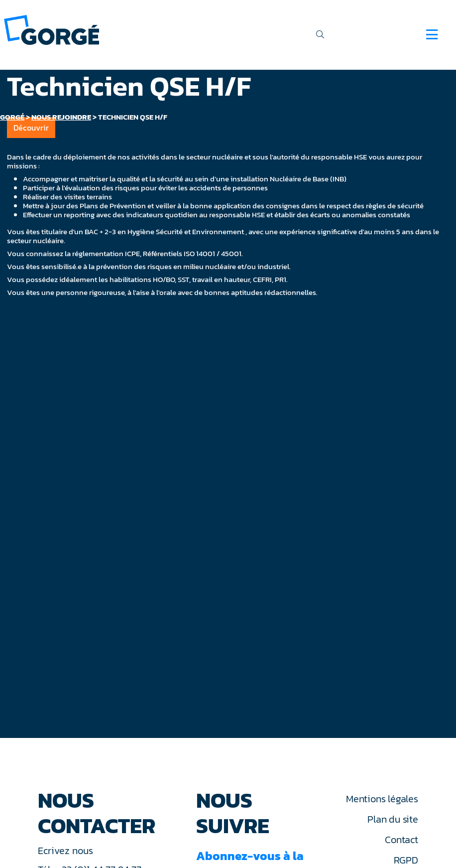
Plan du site (393, 819)
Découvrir (31, 128)
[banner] (52, 29)
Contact (401, 840)
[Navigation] (432, 34)
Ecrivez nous (67, 851)
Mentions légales (382, 799)
